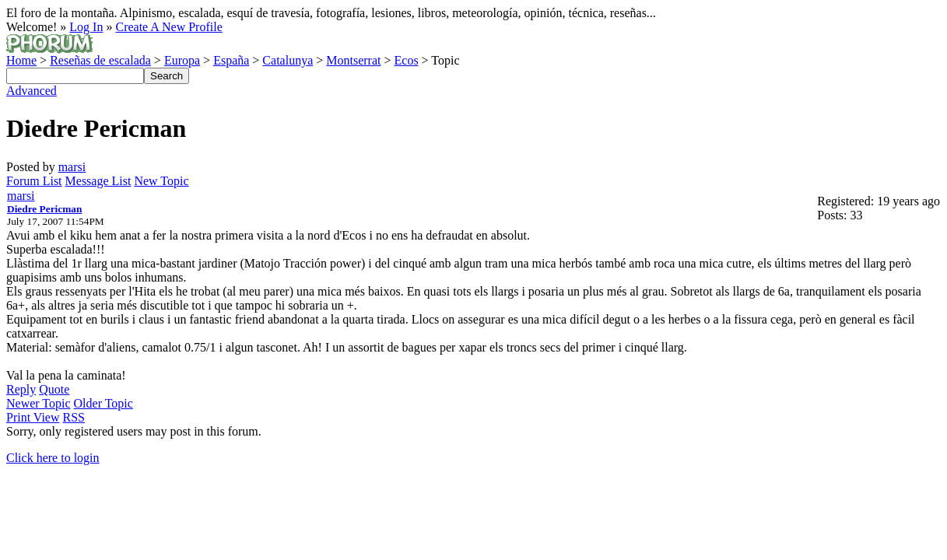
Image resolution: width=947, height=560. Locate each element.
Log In (86, 27)
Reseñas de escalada (100, 60)
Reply (21, 389)
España (231, 60)
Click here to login (53, 458)
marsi (72, 167)
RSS (74, 417)
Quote (54, 389)
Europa (182, 60)
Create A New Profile (168, 27)
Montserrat (353, 60)
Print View (33, 417)
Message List (98, 181)
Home (21, 60)
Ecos (407, 60)
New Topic (161, 181)
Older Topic (103, 403)
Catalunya (288, 60)
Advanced (32, 91)
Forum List (34, 181)
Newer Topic (39, 403)
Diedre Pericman (44, 209)
